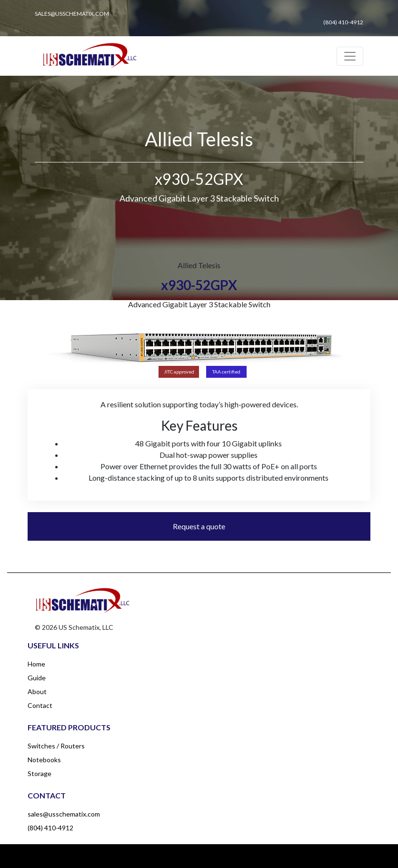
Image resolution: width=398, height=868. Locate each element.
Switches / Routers (56, 746)
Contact (40, 705)
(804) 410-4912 (50, 828)
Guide (37, 678)
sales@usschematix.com (64, 814)
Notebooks (44, 760)
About (37, 691)
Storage (40, 773)
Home (36, 664)
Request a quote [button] (199, 526)
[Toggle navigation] (350, 56)
